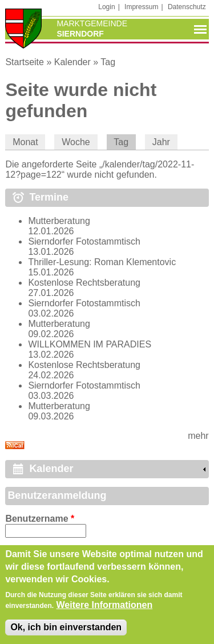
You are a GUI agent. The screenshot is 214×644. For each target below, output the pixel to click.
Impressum (141, 7)
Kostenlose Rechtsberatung (84, 283)
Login (106, 7)
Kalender (72, 62)
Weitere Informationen (105, 609)
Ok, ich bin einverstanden (66, 632)
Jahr (161, 142)
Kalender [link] (51, 469)
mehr (198, 436)
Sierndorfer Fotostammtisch (84, 241)
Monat (25, 142)
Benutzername (40, 519)
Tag (108, 62)
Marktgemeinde (92, 23)
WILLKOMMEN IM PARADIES (90, 344)
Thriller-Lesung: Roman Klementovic (102, 262)
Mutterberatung (59, 221)
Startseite (25, 62)
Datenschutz (187, 7)
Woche (76, 142)
